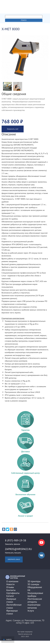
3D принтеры (34, 581)
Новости (11, 584)
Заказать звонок (13, 544)
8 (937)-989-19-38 (16, 540)
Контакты (11, 590)
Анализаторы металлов (34, 606)
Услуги (31, 611)
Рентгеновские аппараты (35, 600)
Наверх (9, 639)
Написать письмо (13, 553)
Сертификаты (13, 593)
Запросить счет (13, 129)
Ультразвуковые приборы (35, 595)
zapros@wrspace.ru (19, 549)
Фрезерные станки (12, 612)
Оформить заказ (14, 559)
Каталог (10, 596)
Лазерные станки (11, 600)
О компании (12, 581)
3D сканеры (33, 584)
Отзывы (10, 587)
